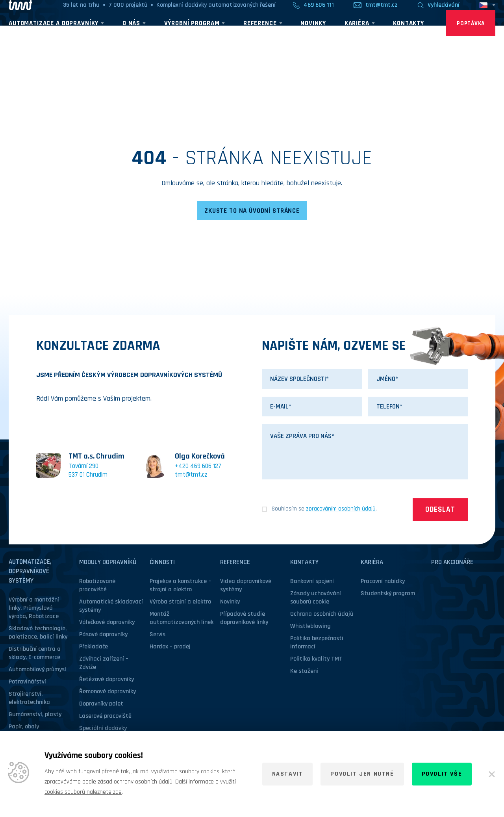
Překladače (94, 647)
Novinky (230, 603)
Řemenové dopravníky (107, 692)
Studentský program (388, 594)
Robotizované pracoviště (97, 586)
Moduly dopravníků (108, 563)
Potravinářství (27, 682)
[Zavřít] (492, 774)
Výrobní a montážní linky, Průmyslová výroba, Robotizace (34, 609)
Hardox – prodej (170, 647)
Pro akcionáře (452, 563)
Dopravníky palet (101, 705)
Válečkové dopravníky (107, 623)
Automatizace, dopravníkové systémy (30, 572)
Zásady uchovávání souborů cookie (316, 598)
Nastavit (288, 774)
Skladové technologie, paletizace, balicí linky (38, 633)
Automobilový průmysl (37, 670)
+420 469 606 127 (198, 467)
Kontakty (304, 563)
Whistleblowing (310, 627)
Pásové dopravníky (103, 635)
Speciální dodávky (103, 729)
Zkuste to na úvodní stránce (252, 211)
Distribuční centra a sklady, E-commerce (35, 654)
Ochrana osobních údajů (322, 615)
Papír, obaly (24, 727)
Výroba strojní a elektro (180, 603)
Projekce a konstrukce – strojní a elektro (180, 586)
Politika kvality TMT (316, 660)
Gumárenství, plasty (35, 715)
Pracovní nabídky (383, 582)
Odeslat (440, 511)
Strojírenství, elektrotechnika (29, 699)
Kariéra (372, 563)
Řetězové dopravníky (107, 680)
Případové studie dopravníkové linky (244, 619)
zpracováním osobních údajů (341, 510)
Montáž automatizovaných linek (182, 619)
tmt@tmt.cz (191, 475)
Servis (157, 635)
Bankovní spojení (312, 582)
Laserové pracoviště (105, 717)
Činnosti (162, 563)
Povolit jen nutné (362, 774)
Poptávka (471, 40)
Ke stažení (304, 672)
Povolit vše (442, 774)
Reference (235, 563)
